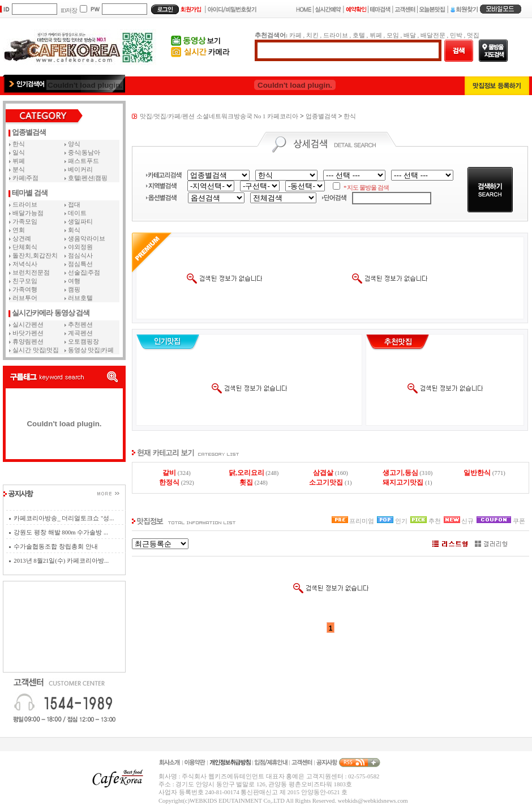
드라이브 (336, 35)
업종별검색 (321, 116)
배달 (410, 35)
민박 (456, 35)
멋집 (473, 35)
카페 (295, 35)
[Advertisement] (65, 627)
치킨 (312, 35)
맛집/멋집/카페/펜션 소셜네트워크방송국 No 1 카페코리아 (219, 116)
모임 (393, 35)
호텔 (359, 35)
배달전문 (433, 35)
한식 (350, 116)
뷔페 (376, 35)
